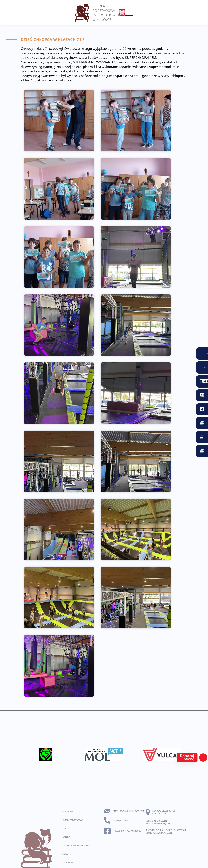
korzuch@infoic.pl (163, 833)
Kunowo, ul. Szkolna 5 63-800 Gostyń (164, 812)
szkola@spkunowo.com (132, 811)
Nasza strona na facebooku (127, 831)
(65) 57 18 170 (122, 820)
